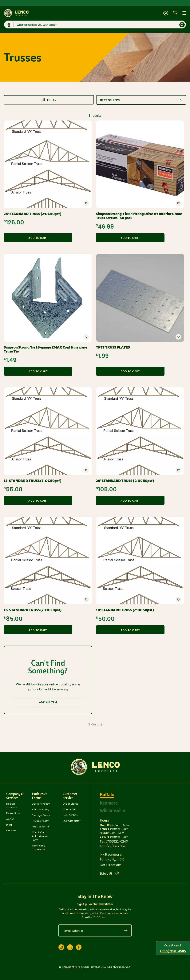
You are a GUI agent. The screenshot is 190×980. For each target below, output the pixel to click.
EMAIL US (109, 874)
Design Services (12, 806)
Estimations (13, 813)
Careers (11, 830)
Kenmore (109, 803)
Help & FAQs (70, 815)
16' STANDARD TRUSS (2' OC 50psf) (33, 610)
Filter (49, 100)
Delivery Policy (41, 804)
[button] (86, 203)
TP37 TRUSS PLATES (113, 347)
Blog (9, 825)
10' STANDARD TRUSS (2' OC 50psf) (125, 610)
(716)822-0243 (117, 841)
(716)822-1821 (116, 846)
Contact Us (69, 809)
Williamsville (112, 811)
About (10, 819)
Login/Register (72, 821)
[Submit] (182, 25)
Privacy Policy (40, 821)
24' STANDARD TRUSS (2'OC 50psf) (33, 214)
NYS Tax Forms (41, 827)
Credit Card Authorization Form (40, 836)
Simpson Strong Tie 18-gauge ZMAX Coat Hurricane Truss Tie (46, 349)
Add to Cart (38, 238)
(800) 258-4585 (173, 951)
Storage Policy (41, 815)
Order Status (70, 804)
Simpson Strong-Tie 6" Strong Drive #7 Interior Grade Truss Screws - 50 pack (139, 216)
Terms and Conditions (39, 848)
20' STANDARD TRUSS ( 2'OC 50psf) (125, 481)
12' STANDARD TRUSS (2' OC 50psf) (33, 481)
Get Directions (111, 865)
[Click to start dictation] (9, 25)
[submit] (128, 931)
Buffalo (107, 795)
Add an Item (48, 702)
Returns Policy (41, 809)
